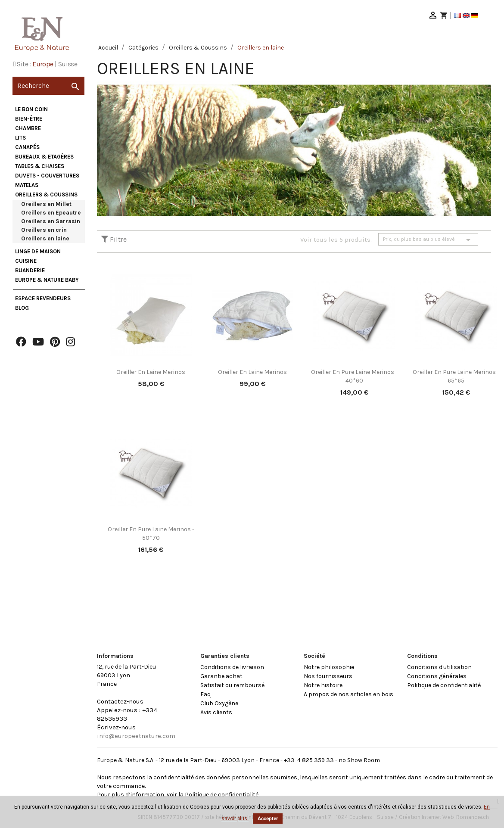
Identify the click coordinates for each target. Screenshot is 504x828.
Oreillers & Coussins (46, 195)
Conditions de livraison (232, 667)
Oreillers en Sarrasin (51, 221)
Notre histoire (323, 685)
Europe (43, 64)
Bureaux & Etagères (44, 157)
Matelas (27, 185)
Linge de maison (38, 251)
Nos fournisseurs (328, 676)
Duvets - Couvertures (47, 176)
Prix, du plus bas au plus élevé (428, 240)
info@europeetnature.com (136, 736)
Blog (22, 308)
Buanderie (30, 270)
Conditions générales (437, 676)
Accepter (268, 819)
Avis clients (216, 712)
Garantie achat (221, 676)
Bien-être (29, 119)
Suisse (68, 64)
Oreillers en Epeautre (51, 213)
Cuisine (26, 261)
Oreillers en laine (45, 238)
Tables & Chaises (40, 166)
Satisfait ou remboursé (232, 685)
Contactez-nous (120, 701)
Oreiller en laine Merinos (151, 372)
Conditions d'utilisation (439, 667)
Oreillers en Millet (46, 204)
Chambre (28, 128)
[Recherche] (48, 86)
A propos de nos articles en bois (348, 694)
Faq (205, 694)
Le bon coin (31, 109)
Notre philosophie (329, 667)
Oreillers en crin (44, 230)
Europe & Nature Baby (47, 280)
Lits (20, 138)
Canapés (27, 147)
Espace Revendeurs (43, 298)
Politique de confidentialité (444, 685)
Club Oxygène (219, 703)
